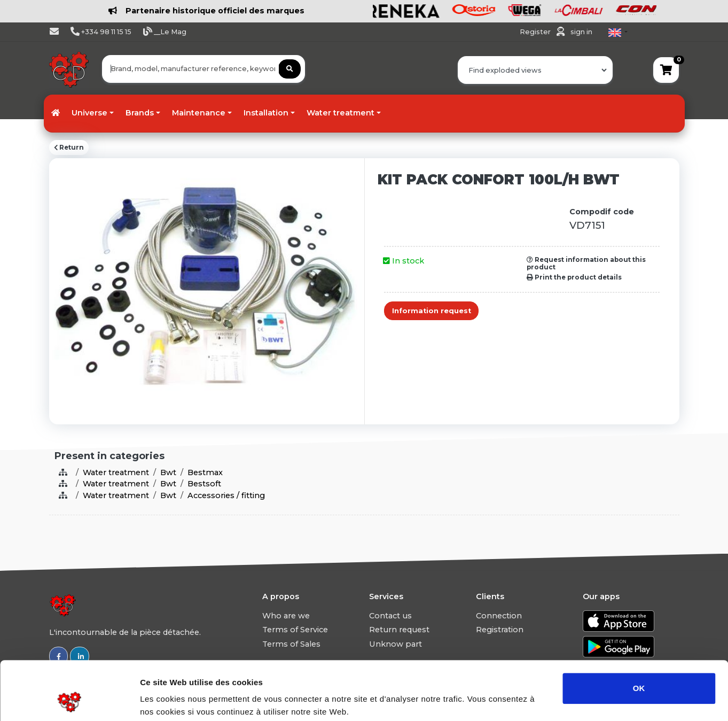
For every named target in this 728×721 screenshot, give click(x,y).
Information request (432, 311)
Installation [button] (266, 113)
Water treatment (116, 472)
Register (536, 32)
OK (639, 633)
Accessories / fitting (226, 495)
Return (69, 148)
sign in (581, 32)
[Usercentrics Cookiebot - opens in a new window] (69, 700)
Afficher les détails (588, 700)
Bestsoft (204, 484)
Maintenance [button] (199, 113)
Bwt (168, 472)
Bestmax (205, 472)
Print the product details (574, 277)
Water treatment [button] (340, 113)
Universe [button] (89, 113)
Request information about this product (586, 263)
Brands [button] (140, 113)
